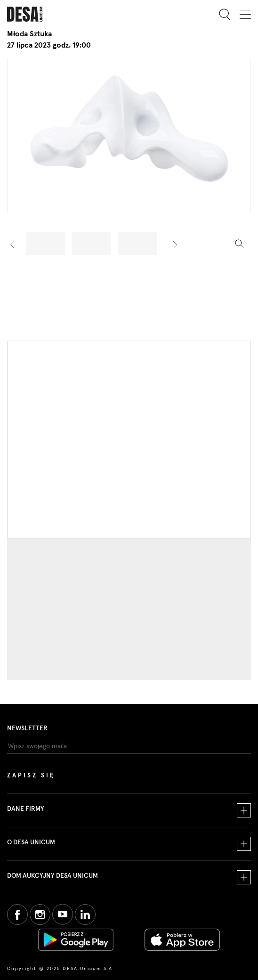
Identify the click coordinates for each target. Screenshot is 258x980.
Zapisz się (31, 776)
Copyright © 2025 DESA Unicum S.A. (61, 969)
